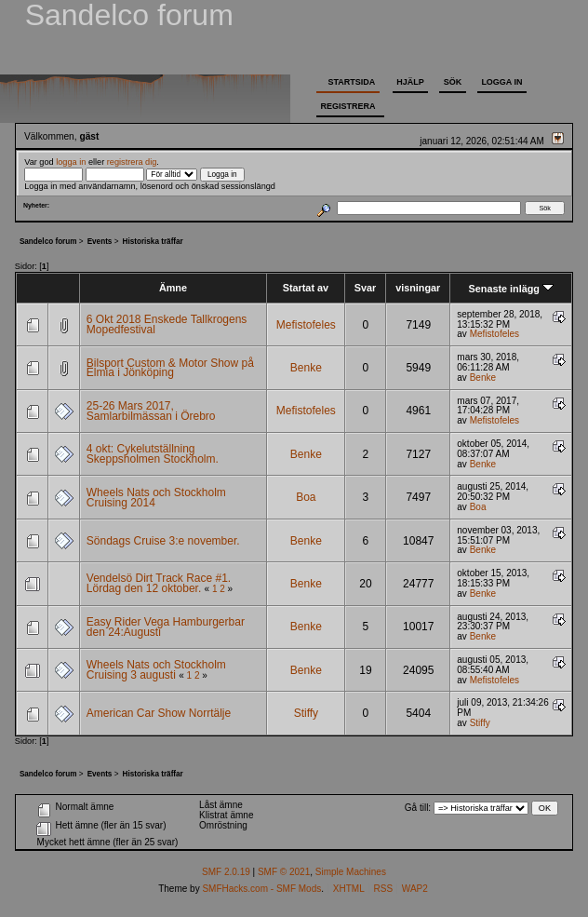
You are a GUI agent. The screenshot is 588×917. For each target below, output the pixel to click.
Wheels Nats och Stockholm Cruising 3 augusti (156, 670)
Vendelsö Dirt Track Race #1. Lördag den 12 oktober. (159, 583)
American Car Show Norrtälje (159, 713)
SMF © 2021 (284, 872)
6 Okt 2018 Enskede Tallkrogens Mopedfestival (167, 324)
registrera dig (132, 162)
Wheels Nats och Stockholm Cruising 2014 (156, 498)
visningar (418, 288)
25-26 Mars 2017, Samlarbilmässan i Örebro (151, 411)
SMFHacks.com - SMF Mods (261, 889)
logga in (71, 162)
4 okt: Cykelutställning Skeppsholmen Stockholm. (153, 454)
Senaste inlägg (511, 289)
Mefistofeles (306, 325)
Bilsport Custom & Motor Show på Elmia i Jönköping (170, 368)
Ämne (173, 288)
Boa (306, 497)
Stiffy (306, 713)
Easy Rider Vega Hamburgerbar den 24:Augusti (166, 627)
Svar (365, 288)
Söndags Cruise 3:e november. (163, 541)
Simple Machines (351, 872)
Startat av (306, 288)
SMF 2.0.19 (226, 872)
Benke (306, 368)
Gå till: (418, 808)
